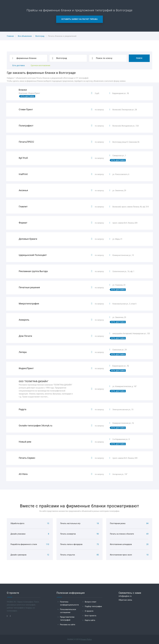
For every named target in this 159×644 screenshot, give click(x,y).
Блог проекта (91, 616)
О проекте (89, 611)
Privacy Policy (86, 639)
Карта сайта (90, 620)
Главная (10, 36)
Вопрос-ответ (91, 602)
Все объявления (25, 36)
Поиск (139, 58)
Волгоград (40, 36)
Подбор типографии (93, 606)
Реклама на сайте (68, 625)
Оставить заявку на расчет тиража (79, 19)
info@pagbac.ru (125, 596)
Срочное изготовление (40, 65)
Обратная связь (125, 600)
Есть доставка (19, 65)
